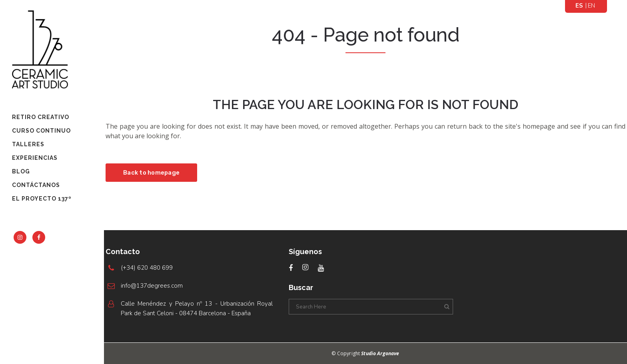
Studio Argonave (380, 353)
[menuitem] (580, 6)
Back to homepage (151, 173)
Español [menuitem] (579, 6)
